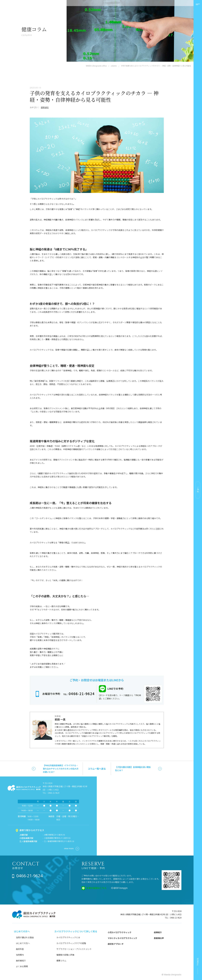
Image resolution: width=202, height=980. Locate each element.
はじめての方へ (23, 943)
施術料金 (20, 949)
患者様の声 (159, 938)
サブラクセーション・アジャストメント (74, 949)
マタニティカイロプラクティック (122, 938)
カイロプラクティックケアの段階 (71, 943)
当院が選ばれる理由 (25, 937)
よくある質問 (22, 966)
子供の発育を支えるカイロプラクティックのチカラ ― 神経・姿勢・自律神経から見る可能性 (94, 96)
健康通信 (45, 107)
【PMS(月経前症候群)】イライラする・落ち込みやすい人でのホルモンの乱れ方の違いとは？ (61, 769)
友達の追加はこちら (96, 888)
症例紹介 (158, 932)
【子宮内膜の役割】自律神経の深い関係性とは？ (133, 769)
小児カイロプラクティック (120, 932)
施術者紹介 (21, 961)
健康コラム (61, 961)
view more (72, 849)
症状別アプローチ (116, 944)
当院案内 (20, 955)
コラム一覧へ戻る (97, 769)
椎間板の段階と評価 (65, 955)
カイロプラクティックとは (68, 937)
